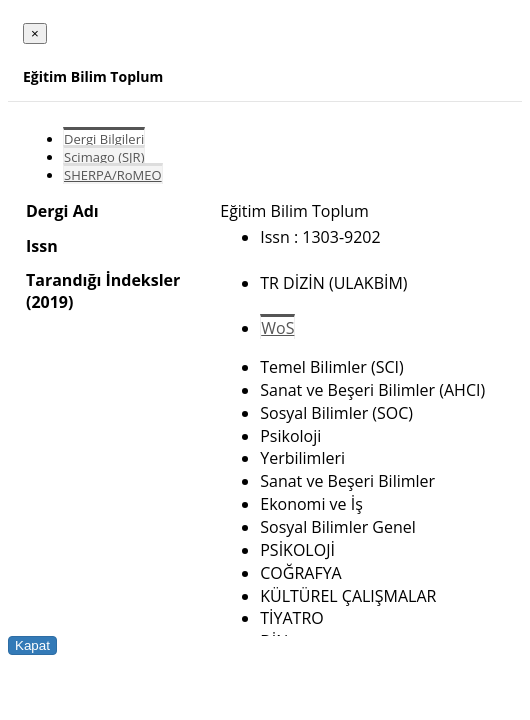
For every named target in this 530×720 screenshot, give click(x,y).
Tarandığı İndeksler (103, 280)
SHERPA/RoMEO (113, 175)
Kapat (32, 645)
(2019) (49, 302)
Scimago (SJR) (104, 157)
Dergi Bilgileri (104, 139)
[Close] (35, 33)
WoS (277, 328)
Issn (42, 246)
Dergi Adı (62, 211)
